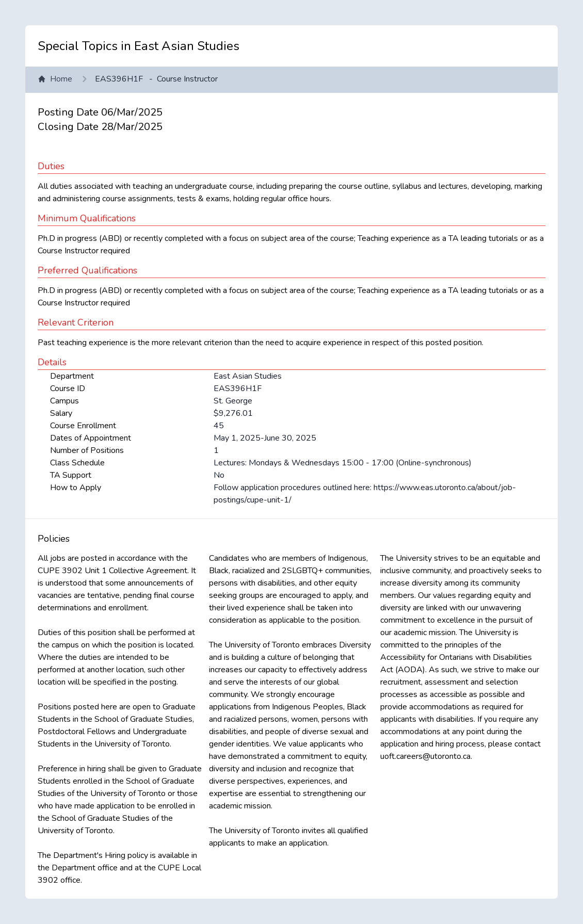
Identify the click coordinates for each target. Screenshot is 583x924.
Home (55, 79)
